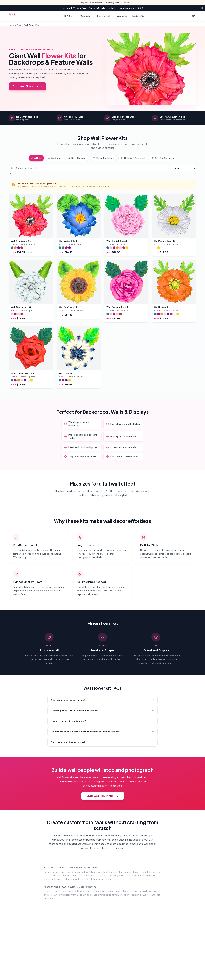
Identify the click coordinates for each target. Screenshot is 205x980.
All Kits (36, 158)
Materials (86, 16)
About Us (122, 16)
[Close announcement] (202, 8)
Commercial (105, 16)
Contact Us (138, 16)
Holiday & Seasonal (133, 158)
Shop (19, 25)
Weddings (55, 158)
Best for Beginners (163, 158)
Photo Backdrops (104, 158)
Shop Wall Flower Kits (103, 796)
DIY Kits (70, 16)
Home (12, 25)
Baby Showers (77, 158)
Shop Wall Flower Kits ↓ (28, 86)
